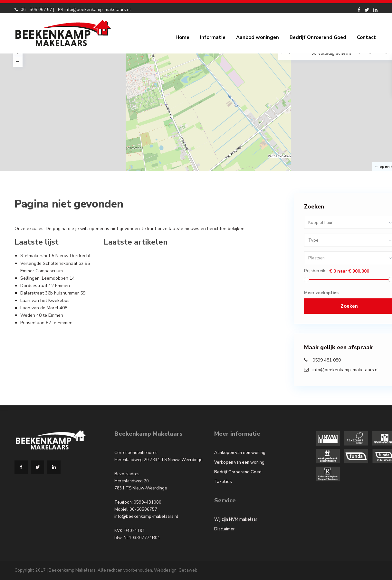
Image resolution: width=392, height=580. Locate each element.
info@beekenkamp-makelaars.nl (98, 10)
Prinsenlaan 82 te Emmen (46, 323)
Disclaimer (225, 529)
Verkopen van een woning (239, 462)
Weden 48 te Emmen (42, 315)
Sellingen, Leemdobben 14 (48, 278)
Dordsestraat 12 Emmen (45, 286)
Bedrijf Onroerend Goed (318, 37)
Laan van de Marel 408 (44, 308)
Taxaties (223, 482)
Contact (366, 37)
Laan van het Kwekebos (45, 300)
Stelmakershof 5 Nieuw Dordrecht (55, 256)
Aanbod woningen (258, 37)
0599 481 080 (327, 360)
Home (182, 37)
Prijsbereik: (315, 271)
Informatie (213, 37)
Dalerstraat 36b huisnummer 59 (53, 293)
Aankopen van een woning (240, 453)
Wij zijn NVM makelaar (236, 519)
